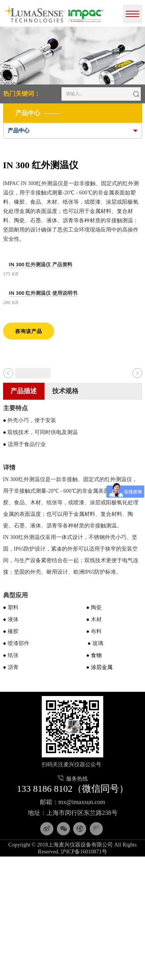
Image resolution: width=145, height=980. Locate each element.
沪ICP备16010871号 (84, 975)
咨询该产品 (29, 331)
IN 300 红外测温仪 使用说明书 (43, 293)
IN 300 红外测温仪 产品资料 (41, 264)
